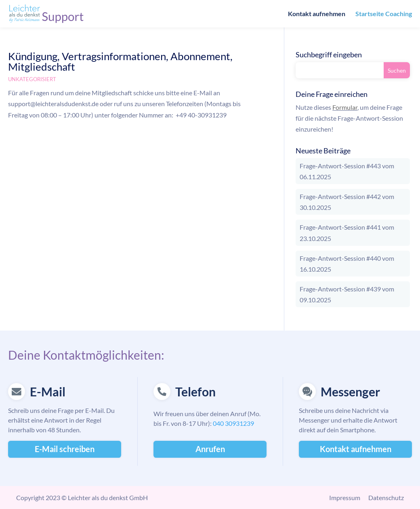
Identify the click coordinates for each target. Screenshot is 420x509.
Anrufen (210, 449)
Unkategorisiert (32, 79)
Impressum (345, 497)
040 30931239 (233, 423)
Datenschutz (386, 497)
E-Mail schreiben (65, 449)
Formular (345, 107)
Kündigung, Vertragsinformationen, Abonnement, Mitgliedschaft (120, 61)
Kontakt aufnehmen (317, 14)
